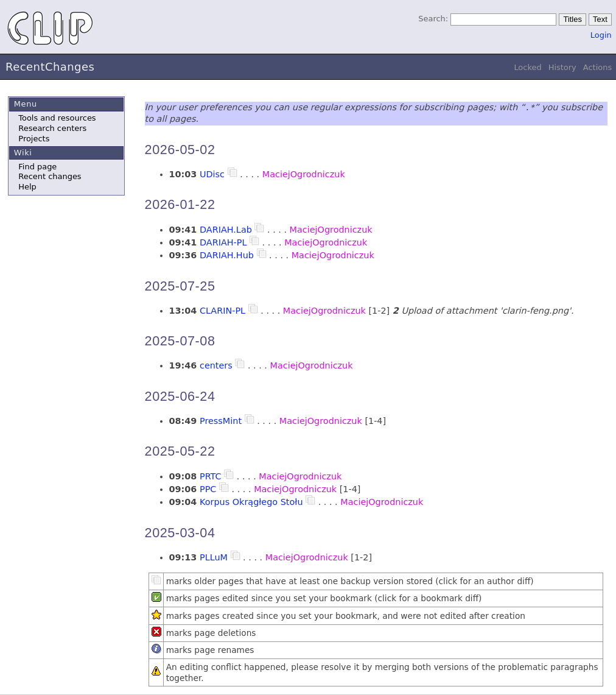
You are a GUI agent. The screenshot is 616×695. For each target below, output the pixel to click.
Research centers (52, 128)
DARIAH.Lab (226, 230)
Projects (34, 139)
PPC (208, 489)
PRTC (211, 476)
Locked (527, 67)
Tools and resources (57, 118)
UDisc (212, 174)
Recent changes (50, 176)
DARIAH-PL (223, 242)
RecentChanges (50, 67)
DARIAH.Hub (227, 255)
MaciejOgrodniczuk (304, 174)
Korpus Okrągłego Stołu (251, 502)
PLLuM (214, 557)
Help (27, 187)
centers (216, 365)
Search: (433, 19)
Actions (597, 67)
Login (601, 35)
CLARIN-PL (222, 311)
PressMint (221, 421)
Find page (37, 167)
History (562, 67)
